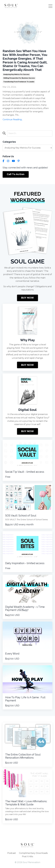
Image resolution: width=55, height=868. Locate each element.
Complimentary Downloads (33, 853)
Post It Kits (27, 856)
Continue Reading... (13, 120)
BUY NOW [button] (28, 298)
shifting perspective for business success (19, 78)
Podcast (12, 853)
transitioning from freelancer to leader (19, 82)
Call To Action (16, 174)
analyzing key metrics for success (16, 74)
